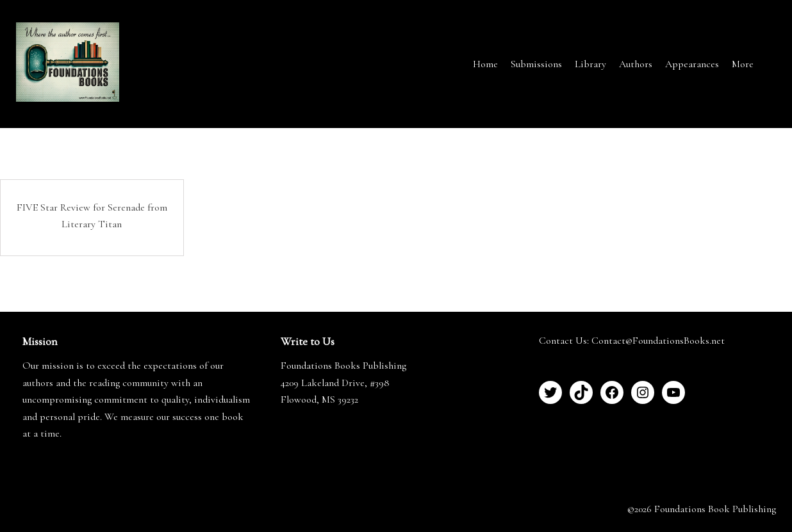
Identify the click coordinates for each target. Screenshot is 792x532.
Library (590, 64)
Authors (636, 64)
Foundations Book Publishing (715, 509)
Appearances (692, 64)
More (743, 64)
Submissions (536, 64)
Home (485, 64)
